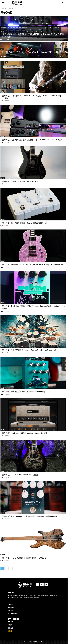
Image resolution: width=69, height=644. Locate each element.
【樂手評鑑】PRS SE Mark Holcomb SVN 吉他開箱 (20, 475)
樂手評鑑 (58, 49)
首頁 (2, 9)
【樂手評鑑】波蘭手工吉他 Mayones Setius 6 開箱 (20, 181)
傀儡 (2, 101)
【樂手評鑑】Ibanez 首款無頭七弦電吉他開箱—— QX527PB (23, 558)
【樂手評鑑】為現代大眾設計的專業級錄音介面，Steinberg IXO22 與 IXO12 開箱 (32, 140)
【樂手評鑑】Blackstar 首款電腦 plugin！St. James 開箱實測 (24, 433)
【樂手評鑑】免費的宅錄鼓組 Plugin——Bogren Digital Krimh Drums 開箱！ (29, 350)
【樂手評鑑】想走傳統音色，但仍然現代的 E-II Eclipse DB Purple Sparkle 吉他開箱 (32, 265)
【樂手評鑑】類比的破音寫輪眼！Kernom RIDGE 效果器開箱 (24, 223)
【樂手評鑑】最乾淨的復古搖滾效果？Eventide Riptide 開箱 (24, 392)
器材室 (6, 9)
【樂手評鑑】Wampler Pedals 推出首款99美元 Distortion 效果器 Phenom (29, 516)
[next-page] (14, 569)
